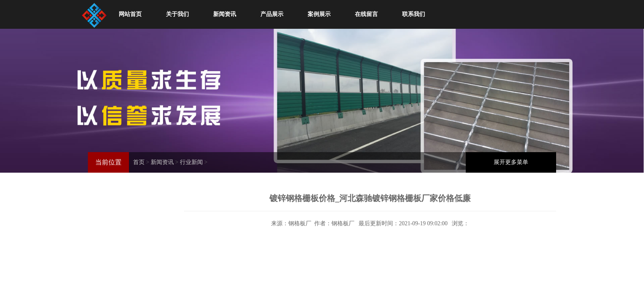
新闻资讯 (225, 14)
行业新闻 (191, 162)
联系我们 (414, 14)
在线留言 (366, 14)
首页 (139, 162)
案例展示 (319, 14)
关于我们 (177, 14)
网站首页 (130, 14)
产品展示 (272, 14)
